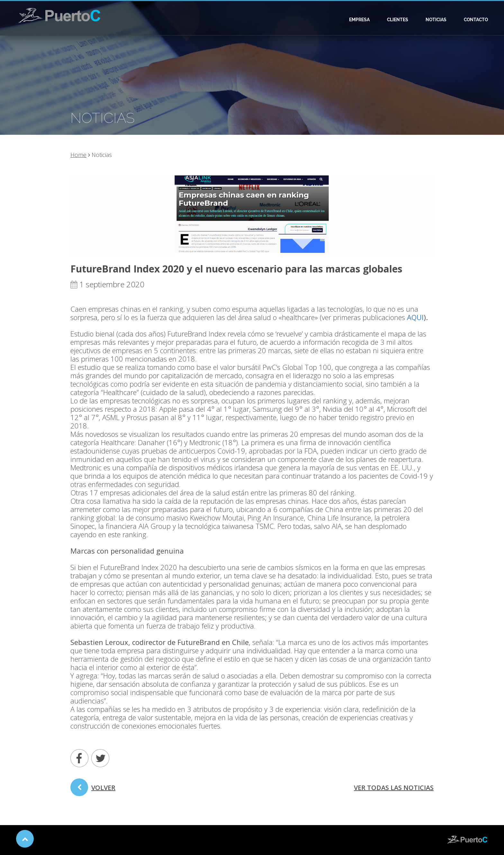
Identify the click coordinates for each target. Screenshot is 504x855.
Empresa (359, 20)
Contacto (476, 20)
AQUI (415, 317)
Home (78, 155)
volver (93, 790)
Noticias (436, 20)
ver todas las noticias (394, 788)
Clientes (398, 20)
